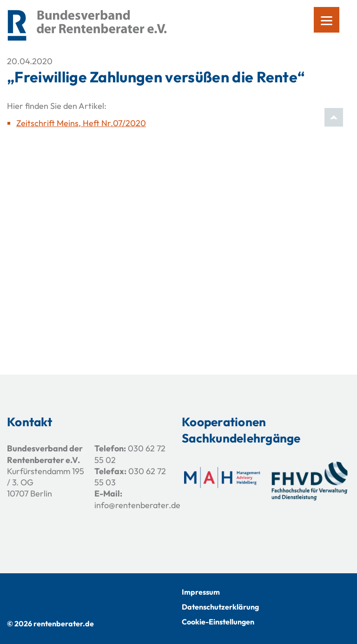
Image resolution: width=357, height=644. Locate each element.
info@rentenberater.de (137, 505)
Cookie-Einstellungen (218, 622)
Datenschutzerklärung (220, 607)
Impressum (201, 592)
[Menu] (327, 20)
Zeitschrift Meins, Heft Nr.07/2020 (81, 123)
